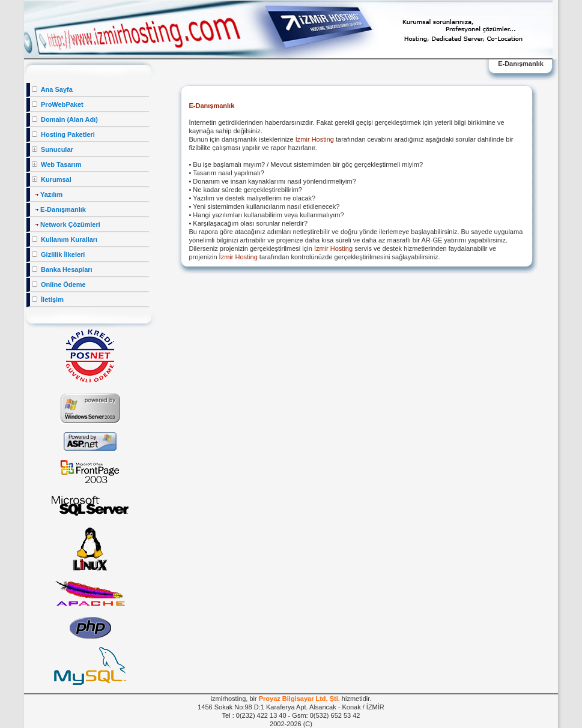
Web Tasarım (57, 164)
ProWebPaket (58, 104)
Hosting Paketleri (63, 134)
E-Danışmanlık (59, 209)
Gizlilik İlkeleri (58, 254)
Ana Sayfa (52, 89)
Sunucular (53, 149)
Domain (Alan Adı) (65, 119)
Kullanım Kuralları (65, 239)
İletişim (48, 299)
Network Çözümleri (66, 224)
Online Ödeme (59, 284)
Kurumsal (52, 179)
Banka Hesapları (62, 269)
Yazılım (47, 194)
